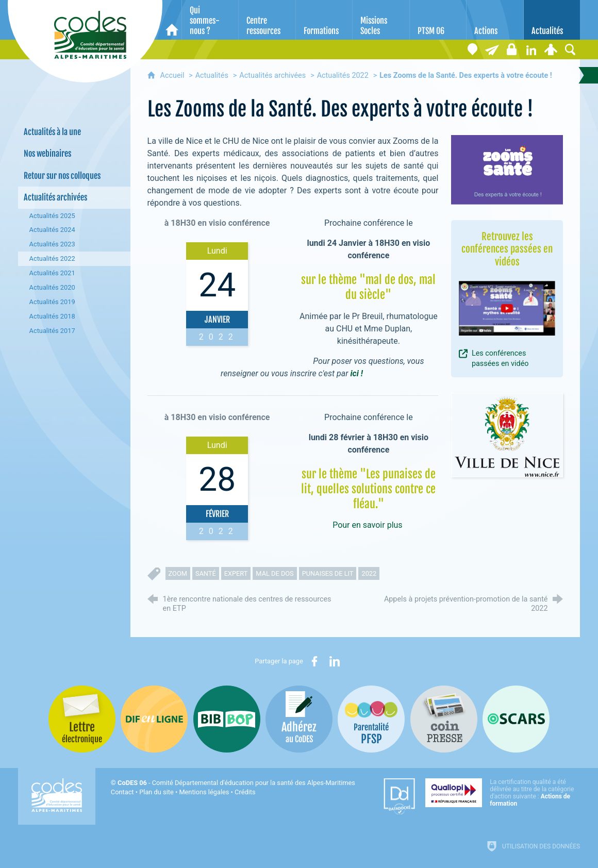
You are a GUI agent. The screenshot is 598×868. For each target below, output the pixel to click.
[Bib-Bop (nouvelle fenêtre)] (227, 719)
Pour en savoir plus (367, 525)
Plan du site (156, 792)
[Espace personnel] (551, 49)
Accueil (173, 76)
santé (206, 573)
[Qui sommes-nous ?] (210, 20)
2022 (369, 573)
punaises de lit (328, 573)
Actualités (212, 76)
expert (236, 573)
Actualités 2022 (343, 76)
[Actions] (495, 20)
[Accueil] (172, 20)
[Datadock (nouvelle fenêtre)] (399, 796)
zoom (178, 573)
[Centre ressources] (267, 20)
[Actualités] (552, 20)
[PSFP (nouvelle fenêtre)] (371, 719)
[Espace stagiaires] (511, 49)
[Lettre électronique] (492, 49)
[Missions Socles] (381, 20)
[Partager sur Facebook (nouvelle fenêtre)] (314, 661)
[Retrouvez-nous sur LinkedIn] (531, 49)
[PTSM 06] (438, 20)
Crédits (245, 792)
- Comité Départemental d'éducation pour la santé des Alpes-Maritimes (236, 783)
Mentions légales (204, 792)
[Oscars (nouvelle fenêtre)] (516, 719)
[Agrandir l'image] (507, 170)
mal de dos (275, 573)
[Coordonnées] (472, 49)
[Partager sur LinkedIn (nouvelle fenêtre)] (335, 661)
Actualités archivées (272, 76)
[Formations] (324, 20)
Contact (122, 792)
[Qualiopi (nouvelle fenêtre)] (503, 793)
